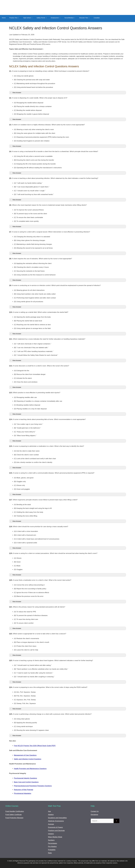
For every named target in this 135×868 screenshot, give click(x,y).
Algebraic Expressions (56, 821)
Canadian (97, 18)
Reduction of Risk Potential (24, 790)
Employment (57, 18)
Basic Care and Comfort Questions (26, 782)
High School (29, 18)
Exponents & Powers (55, 827)
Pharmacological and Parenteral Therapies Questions (33, 786)
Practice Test (15, 18)
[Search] (116, 821)
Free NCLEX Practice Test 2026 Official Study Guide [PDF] (35, 746)
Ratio (50, 853)
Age (49, 811)
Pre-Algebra (52, 847)
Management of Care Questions (25, 755)
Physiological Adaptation (23, 793)
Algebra (51, 815)
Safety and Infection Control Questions (28, 759)
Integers (51, 834)
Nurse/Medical (71, 18)
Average (51, 824)
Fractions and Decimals (56, 831)
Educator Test (86, 18)
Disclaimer (94, 815)
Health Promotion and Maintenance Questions (30, 769)
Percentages (53, 843)
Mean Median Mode (55, 837)
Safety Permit (43, 18)
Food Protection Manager (14, 818)
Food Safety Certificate (14, 815)
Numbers (51, 840)
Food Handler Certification (15, 811)
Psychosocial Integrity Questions (25, 778)
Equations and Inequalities (57, 818)
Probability (52, 850)
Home (4, 18)
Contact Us (95, 811)
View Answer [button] (16, 93)
